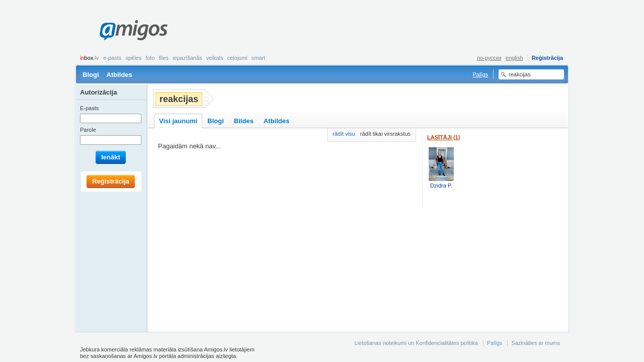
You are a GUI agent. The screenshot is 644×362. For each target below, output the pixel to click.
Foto (150, 58)
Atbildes (119, 75)
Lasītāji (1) (444, 137)
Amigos (134, 30)
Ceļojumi (237, 58)
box (89, 58)
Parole (88, 130)
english (514, 58)
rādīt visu (344, 134)
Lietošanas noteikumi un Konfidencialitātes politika (416, 343)
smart (259, 58)
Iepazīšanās (187, 58)
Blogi (91, 75)
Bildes (244, 121)
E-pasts (112, 58)
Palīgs (480, 74)
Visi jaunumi (178, 121)
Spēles (133, 58)
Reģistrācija (547, 58)
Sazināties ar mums (536, 343)
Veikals (215, 58)
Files (164, 58)
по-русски (489, 58)
